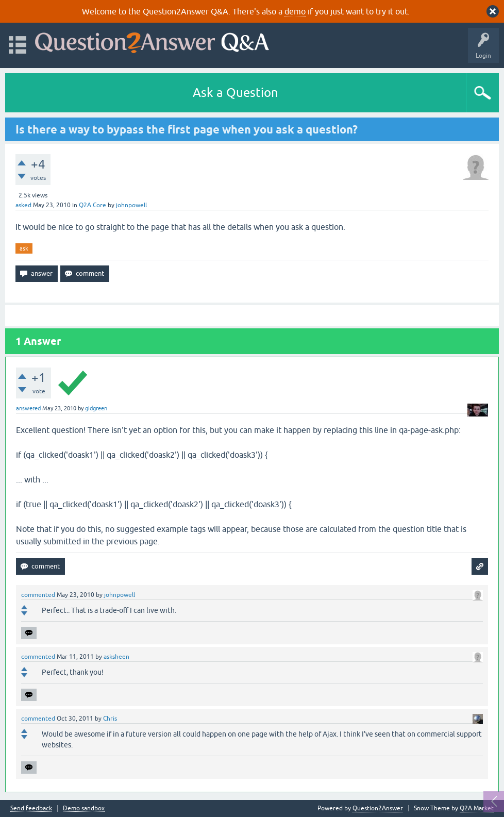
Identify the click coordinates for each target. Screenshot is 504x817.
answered (28, 408)
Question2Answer (378, 808)
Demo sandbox (84, 808)
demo (295, 11)
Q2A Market (477, 808)
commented (38, 595)
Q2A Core (93, 205)
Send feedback (31, 808)
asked (23, 205)
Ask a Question (236, 93)
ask (24, 248)
